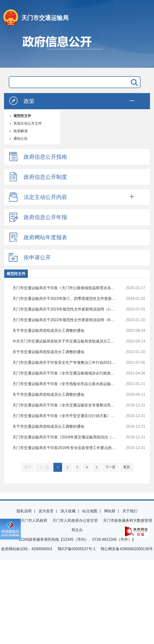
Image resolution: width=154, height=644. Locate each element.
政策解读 (21, 131)
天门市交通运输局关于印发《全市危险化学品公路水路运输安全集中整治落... (67, 384)
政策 (21, 101)
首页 (28, 467)
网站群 (110, 511)
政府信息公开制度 (38, 177)
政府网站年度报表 (38, 237)
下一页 (110, 467)
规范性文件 (22, 116)
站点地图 (90, 511)
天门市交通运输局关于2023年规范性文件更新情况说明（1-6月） (67, 309)
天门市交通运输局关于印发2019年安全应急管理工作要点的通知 (67, 448)
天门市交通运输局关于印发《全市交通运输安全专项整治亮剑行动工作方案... (67, 405)
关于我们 (130, 511)
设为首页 (46, 511)
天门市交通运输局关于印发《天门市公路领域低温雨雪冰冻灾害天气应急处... (67, 288)
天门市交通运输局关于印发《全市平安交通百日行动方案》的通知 (67, 416)
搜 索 (133, 82)
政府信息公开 (77, 49)
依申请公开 (30, 257)
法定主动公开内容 (38, 197)
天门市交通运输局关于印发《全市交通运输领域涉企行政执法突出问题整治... (67, 373)
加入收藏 (68, 511)
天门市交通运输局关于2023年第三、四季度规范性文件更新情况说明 (67, 299)
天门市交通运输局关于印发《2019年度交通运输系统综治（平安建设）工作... (67, 437)
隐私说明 (24, 511)
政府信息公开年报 (38, 217)
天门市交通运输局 (45, 18)
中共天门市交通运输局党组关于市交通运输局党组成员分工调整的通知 (67, 341)
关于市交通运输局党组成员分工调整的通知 (67, 331)
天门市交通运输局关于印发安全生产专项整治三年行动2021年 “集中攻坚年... (67, 363)
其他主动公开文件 (28, 123)
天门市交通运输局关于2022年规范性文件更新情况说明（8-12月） (67, 320)
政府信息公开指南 (38, 157)
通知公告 (21, 138)
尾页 (127, 467)
